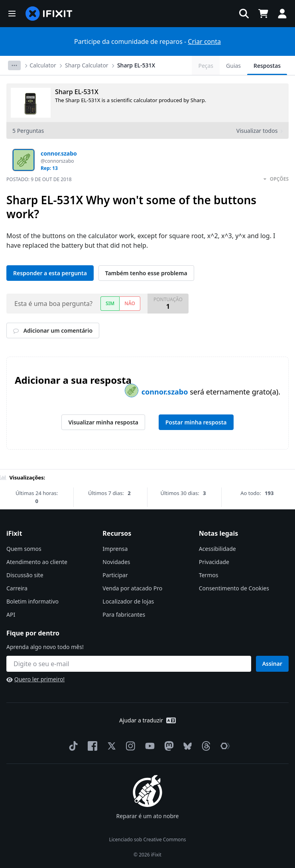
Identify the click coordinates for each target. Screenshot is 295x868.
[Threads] (205, 746)
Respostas (267, 66)
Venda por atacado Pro (132, 588)
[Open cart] (263, 14)
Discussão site (25, 575)
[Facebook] (91, 746)
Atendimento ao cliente (37, 562)
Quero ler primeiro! (35, 679)
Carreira (17, 588)
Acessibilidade (217, 549)
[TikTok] (72, 746)
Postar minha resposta (196, 422)
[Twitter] (110, 746)
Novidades (116, 562)
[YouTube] (148, 746)
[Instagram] (129, 746)
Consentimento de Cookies (234, 588)
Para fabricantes (124, 615)
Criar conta (204, 41)
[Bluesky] (186, 746)
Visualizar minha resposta (103, 422)
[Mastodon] (167, 746)
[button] (12, 14)
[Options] (14, 65)
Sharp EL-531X (136, 65)
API (11, 615)
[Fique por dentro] (129, 664)
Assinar (272, 664)
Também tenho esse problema (146, 273)
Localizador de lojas (128, 601)
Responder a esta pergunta (50, 273)
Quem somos (24, 549)
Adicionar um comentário (53, 330)
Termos (209, 575)
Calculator (43, 65)
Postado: (39, 179)
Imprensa (115, 549)
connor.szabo (166, 392)
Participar (115, 575)
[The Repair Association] (224, 746)
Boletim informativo (32, 601)
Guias (233, 66)
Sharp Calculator (87, 65)
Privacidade (214, 562)
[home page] (49, 14)
